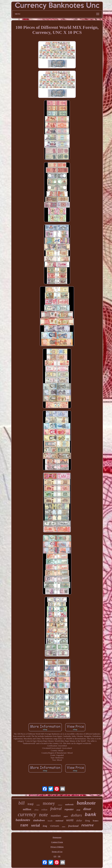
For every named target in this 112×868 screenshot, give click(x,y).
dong (87, 821)
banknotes (23, 820)
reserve (88, 825)
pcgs (78, 810)
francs (96, 821)
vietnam (55, 826)
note (44, 815)
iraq (45, 826)
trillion (44, 810)
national (59, 821)
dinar (87, 809)
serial (35, 825)
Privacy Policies (57, 847)
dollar (79, 821)
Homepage (57, 837)
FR (59, 856)
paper (66, 816)
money (49, 803)
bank (91, 815)
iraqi (30, 804)
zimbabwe (39, 820)
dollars (76, 815)
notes (64, 827)
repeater (69, 809)
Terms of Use (57, 852)
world (70, 820)
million (27, 809)
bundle (50, 821)
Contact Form (57, 842)
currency (27, 814)
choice (60, 805)
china (36, 810)
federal (56, 809)
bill (21, 803)
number (56, 816)
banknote (86, 803)
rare (24, 825)
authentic (69, 804)
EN (55, 856)
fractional (73, 826)
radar (38, 805)
